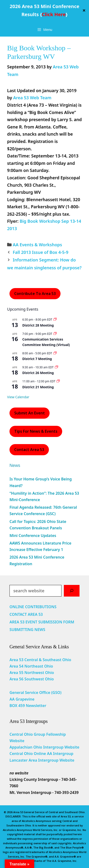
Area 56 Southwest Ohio (32, 679)
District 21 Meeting (38, 387)
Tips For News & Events (36, 431)
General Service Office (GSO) (35, 693)
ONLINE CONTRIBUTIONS (33, 607)
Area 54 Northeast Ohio (31, 666)
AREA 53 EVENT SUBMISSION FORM (42, 622)
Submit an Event (30, 413)
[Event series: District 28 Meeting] (55, 320)
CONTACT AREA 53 (26, 614)
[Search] (72, 591)
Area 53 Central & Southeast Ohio (40, 660)
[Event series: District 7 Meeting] (55, 353)
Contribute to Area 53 (35, 294)
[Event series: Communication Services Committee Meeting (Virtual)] (55, 334)
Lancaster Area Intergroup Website (42, 760)
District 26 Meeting (38, 373)
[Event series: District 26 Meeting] (56, 367)
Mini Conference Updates (33, 536)
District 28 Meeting (38, 325)
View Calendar (18, 397)
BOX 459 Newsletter (28, 706)
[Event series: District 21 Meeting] (58, 381)
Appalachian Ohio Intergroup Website (44, 747)
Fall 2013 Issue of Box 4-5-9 (41, 252)
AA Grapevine (22, 699)
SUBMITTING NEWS (27, 630)
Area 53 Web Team (32, 98)
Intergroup (63, 754)
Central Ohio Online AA (31, 754)
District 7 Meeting (37, 359)
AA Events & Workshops (37, 245)
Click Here (54, 14)
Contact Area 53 (29, 450)
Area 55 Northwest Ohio (32, 673)
